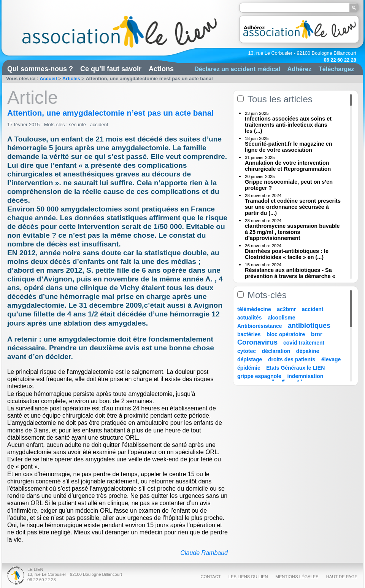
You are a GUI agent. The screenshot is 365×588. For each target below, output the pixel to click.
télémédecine (254, 309)
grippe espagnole (259, 376)
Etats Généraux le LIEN (295, 368)
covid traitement (304, 343)
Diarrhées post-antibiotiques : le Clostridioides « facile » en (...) (287, 254)
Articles (71, 79)
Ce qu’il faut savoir (111, 69)
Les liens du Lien (248, 577)
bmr (317, 334)
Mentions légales (297, 577)
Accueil (48, 79)
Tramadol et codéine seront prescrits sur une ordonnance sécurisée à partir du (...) (293, 207)
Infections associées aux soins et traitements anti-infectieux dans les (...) (288, 125)
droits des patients (292, 359)
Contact (210, 577)
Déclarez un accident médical (237, 69)
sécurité (77, 125)
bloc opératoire (286, 334)
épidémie (249, 368)
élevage (331, 359)
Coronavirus (258, 342)
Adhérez (299, 69)
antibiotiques (309, 326)
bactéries (249, 334)
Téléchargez (336, 69)
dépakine (308, 351)
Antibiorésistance (259, 326)
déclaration (276, 351)
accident (99, 125)
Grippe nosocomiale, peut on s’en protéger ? (289, 185)
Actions (161, 69)
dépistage (250, 359)
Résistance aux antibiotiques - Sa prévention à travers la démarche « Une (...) (290, 276)
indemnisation (305, 376)
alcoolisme (281, 318)
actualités (250, 318)
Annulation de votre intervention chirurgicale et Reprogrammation (288, 166)
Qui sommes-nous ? (40, 69)
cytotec (247, 351)
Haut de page (342, 577)
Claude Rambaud (204, 553)
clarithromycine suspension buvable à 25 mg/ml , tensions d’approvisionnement (292, 232)
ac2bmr (286, 309)
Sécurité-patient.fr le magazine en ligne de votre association (289, 147)
